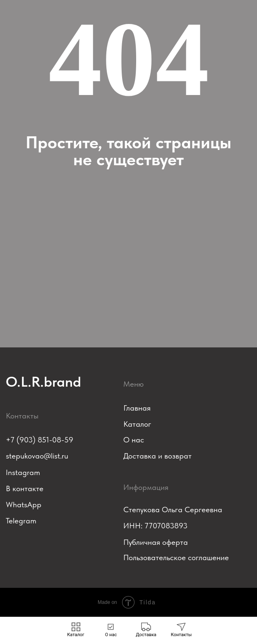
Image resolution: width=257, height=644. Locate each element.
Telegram (21, 521)
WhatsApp (24, 505)
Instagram (23, 472)
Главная (137, 408)
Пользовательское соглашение (176, 557)
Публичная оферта (156, 542)
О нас (134, 440)
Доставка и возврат (157, 456)
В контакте (25, 488)
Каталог (137, 424)
